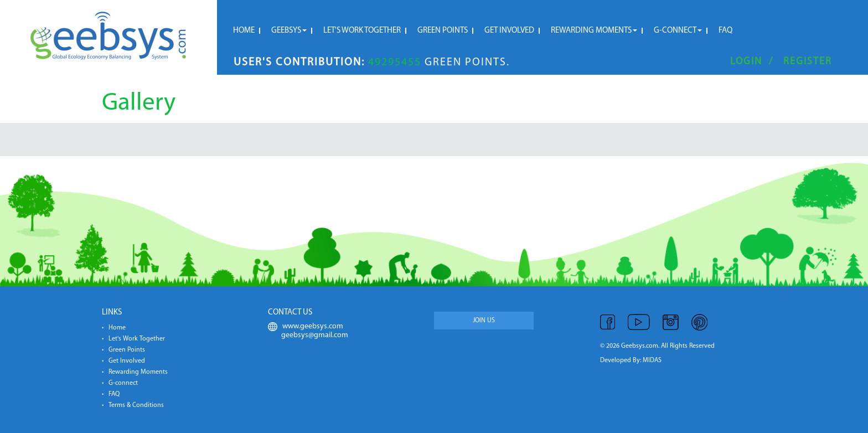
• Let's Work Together (133, 339)
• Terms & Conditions (133, 405)
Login (746, 62)
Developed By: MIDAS (631, 360)
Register (808, 62)
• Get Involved (123, 361)
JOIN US (484, 321)
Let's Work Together (362, 31)
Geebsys (289, 31)
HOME (244, 31)
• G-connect (120, 383)
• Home (114, 328)
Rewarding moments (594, 31)
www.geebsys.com (306, 327)
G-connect (678, 31)
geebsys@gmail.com (308, 335)
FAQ (725, 31)
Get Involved (509, 31)
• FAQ (111, 394)
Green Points (443, 31)
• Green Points (123, 350)
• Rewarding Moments (135, 372)
